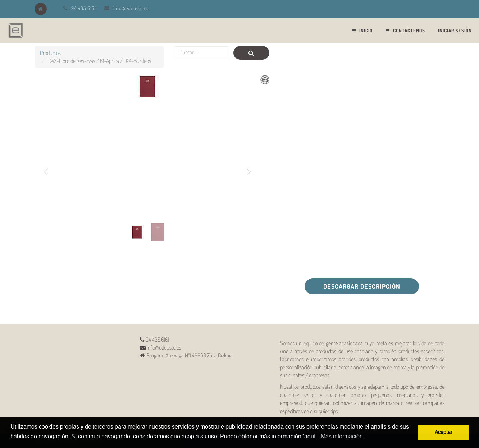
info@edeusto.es (131, 8)
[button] (48, 167)
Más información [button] (342, 437)
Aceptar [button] (444, 433)
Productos (50, 53)
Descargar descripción (362, 286)
